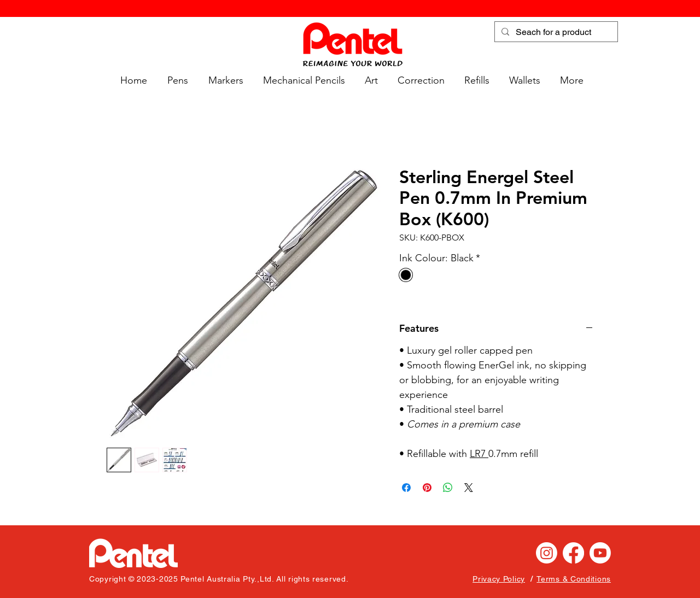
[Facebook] (573, 553)
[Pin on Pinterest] (427, 488)
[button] (176, 81)
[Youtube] (600, 553)
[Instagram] (547, 553)
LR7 (479, 454)
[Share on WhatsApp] (448, 488)
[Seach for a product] (555, 32)
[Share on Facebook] (406, 488)
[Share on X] (469, 488)
